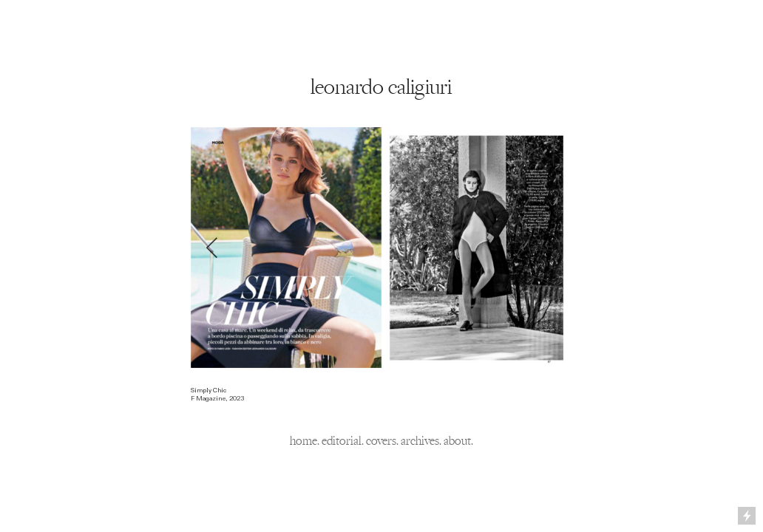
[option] (381, 248)
